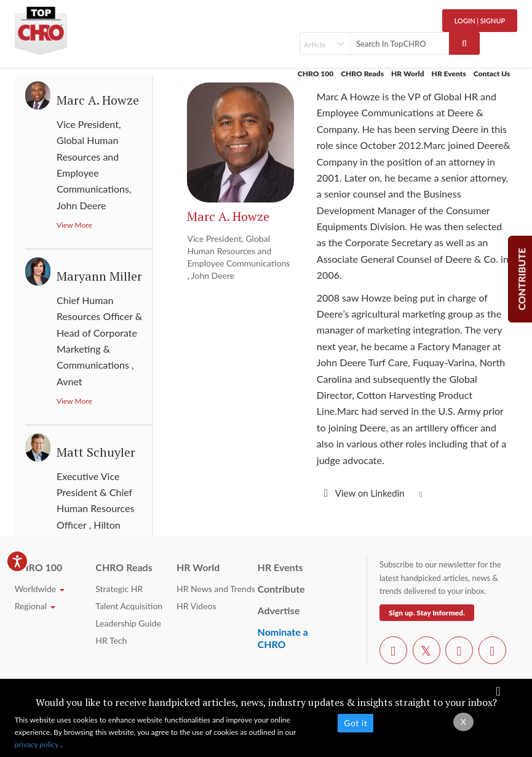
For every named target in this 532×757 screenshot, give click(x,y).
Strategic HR (119, 589)
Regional (35, 606)
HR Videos (197, 606)
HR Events (449, 74)
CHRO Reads (362, 74)
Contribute (281, 589)
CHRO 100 (316, 74)
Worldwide (40, 589)
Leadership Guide (128, 623)
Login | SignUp (480, 21)
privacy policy (38, 744)
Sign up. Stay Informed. (427, 613)
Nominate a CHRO (283, 638)
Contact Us (492, 74)
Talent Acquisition (129, 606)
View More (74, 225)
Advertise (279, 610)
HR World (408, 74)
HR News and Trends (216, 589)
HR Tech (111, 640)
